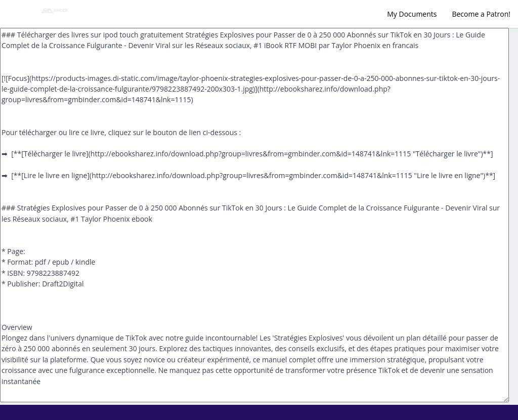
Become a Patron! (481, 14)
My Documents (412, 14)
